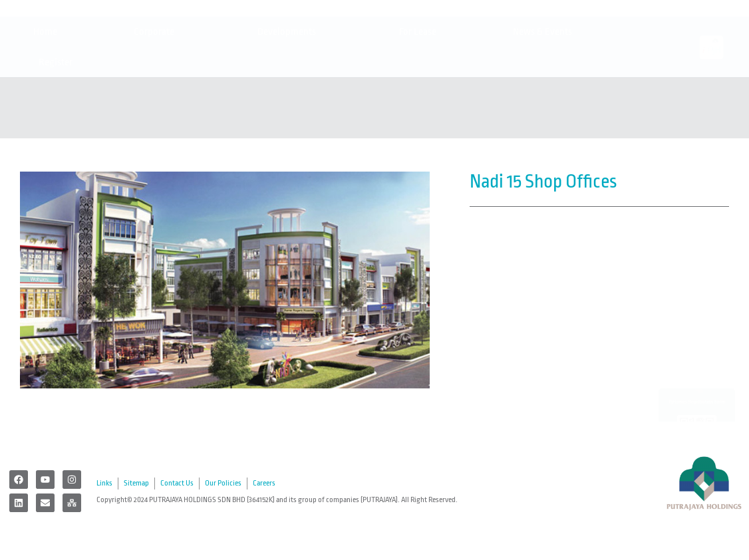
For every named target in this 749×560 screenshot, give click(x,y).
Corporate (157, 82)
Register (59, 112)
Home (45, 81)
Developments (290, 82)
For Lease (418, 81)
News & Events (546, 82)
